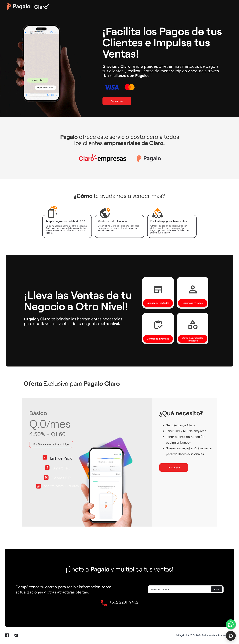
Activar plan (117, 101)
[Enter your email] (186, 589)
